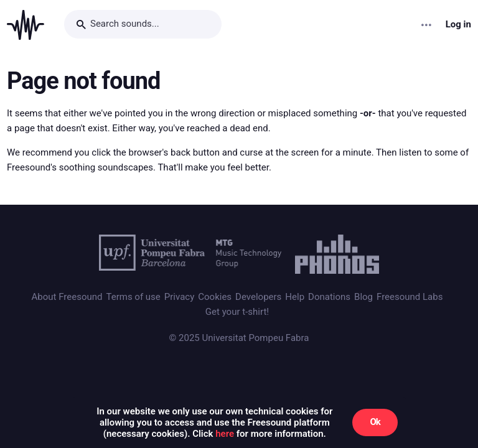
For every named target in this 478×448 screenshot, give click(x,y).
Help (295, 297)
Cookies (215, 297)
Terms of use (133, 297)
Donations (329, 297)
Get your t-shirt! (237, 312)
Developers (258, 297)
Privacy (179, 297)
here (225, 434)
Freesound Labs (410, 297)
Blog (363, 297)
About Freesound (67, 297)
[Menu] (427, 25)
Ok (375, 422)
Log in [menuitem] (458, 25)
